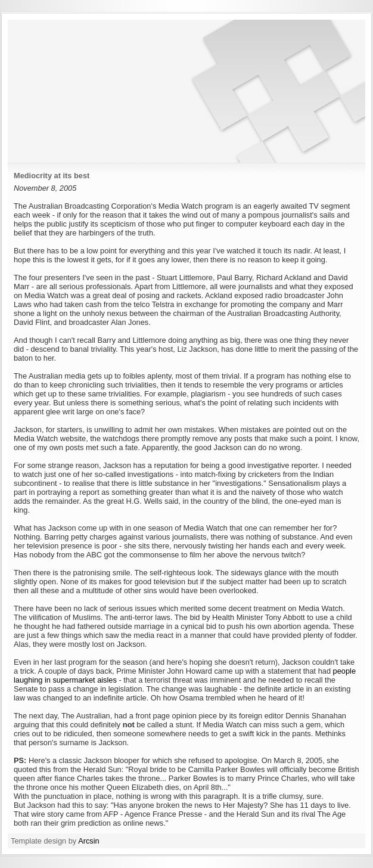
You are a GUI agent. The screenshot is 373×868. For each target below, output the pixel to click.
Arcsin (89, 841)
